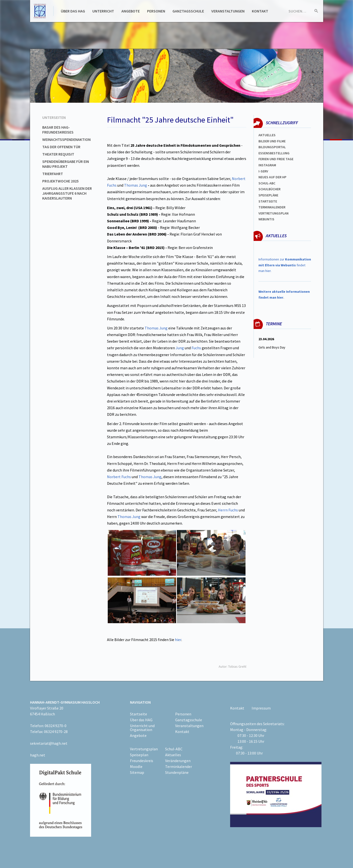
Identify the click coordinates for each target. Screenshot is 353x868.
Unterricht (103, 11)
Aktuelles (267, 135)
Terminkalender (272, 207)
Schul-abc (267, 183)
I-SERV (263, 171)
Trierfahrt (53, 174)
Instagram (267, 165)
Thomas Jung (136, 185)
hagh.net (38, 755)
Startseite (268, 201)
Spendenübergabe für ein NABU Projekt (66, 164)
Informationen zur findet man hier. (285, 265)
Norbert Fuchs (119, 477)
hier (178, 640)
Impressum (261, 708)
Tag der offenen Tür (61, 147)
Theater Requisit (58, 154)
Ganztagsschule (188, 11)
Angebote (131, 11)
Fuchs (196, 348)
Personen (156, 11)
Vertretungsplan (273, 213)
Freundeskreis (142, 761)
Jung (180, 348)
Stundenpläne (177, 772)
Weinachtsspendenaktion (66, 139)
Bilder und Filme (272, 141)
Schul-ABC (174, 749)
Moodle (136, 767)
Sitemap (137, 772)
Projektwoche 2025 (60, 181)
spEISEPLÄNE (268, 195)
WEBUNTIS (266, 219)
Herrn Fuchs (228, 510)
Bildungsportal (272, 147)
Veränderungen (178, 761)
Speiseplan (139, 755)
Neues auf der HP (272, 177)
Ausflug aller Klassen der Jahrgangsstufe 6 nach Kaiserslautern (67, 193)
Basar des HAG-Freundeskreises (58, 130)
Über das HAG (73, 11)
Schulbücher (269, 189)
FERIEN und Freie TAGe (276, 159)
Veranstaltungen (228, 11)
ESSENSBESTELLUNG (274, 153)
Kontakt (260, 11)
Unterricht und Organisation (142, 728)
